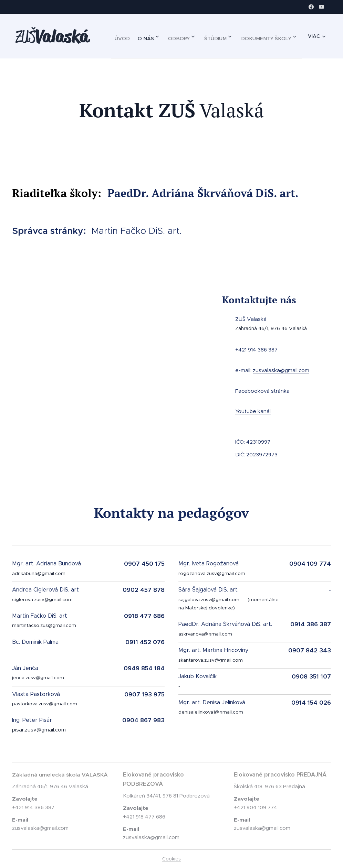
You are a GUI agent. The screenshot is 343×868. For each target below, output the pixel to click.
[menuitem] (178, 36)
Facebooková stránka (262, 390)
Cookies (171, 859)
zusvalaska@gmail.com (281, 370)
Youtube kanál (253, 411)
